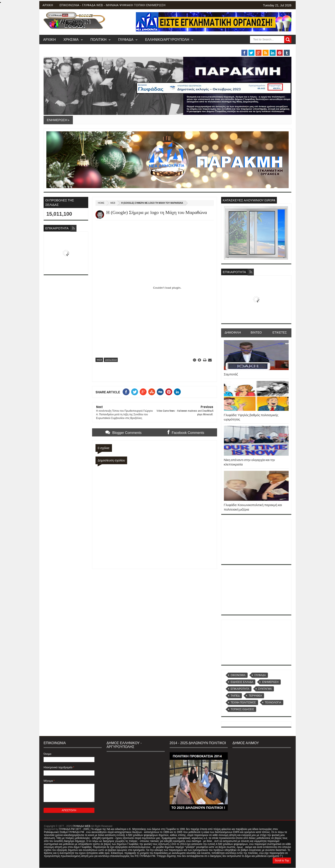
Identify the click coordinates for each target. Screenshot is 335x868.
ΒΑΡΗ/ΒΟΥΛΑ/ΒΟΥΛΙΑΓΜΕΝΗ (224, 48)
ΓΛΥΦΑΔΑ (126, 40)
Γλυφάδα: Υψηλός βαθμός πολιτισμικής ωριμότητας (251, 417)
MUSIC (264, 48)
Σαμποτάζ (231, 374)
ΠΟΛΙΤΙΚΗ (98, 40)
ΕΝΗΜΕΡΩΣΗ (270, 682)
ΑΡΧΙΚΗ (48, 5)
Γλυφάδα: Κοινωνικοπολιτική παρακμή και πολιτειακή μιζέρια (253, 507)
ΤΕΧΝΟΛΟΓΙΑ (273, 703)
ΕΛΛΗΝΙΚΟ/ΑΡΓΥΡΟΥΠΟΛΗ (167, 40)
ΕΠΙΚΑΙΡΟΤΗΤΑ (240, 689)
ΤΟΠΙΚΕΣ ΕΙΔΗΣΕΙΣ (242, 709)
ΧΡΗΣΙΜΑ (71, 40)
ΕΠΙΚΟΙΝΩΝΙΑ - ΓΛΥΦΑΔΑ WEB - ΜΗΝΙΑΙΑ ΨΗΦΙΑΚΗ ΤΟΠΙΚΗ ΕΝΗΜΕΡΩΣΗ (112, 5)
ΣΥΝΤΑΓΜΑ (265, 689)
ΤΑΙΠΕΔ (235, 696)
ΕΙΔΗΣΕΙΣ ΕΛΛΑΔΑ (242, 682)
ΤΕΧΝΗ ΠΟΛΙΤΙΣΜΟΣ (243, 703)
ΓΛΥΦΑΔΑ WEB (82, 826)
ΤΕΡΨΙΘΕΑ (255, 696)
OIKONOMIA (238, 675)
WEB (113, 203)
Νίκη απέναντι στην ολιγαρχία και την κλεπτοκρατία (249, 462)
